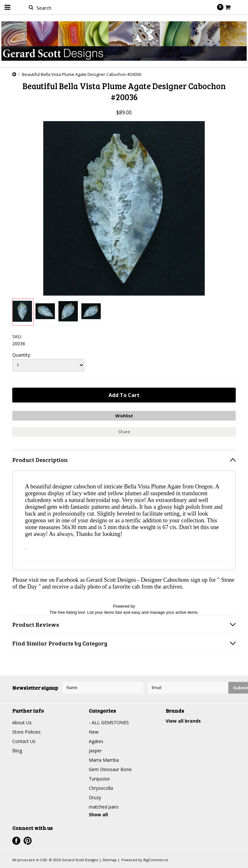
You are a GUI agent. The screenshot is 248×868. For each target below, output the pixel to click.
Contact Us (24, 741)
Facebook (16, 841)
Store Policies (26, 732)
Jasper (95, 751)
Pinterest (28, 841)
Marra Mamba (104, 760)
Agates (96, 741)
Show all (98, 815)
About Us (22, 722)
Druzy (95, 797)
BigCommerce (156, 860)
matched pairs (104, 807)
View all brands (183, 721)
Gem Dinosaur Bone (110, 769)
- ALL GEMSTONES (109, 722)
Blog (17, 751)
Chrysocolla (101, 788)
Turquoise (99, 779)
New (94, 732)
